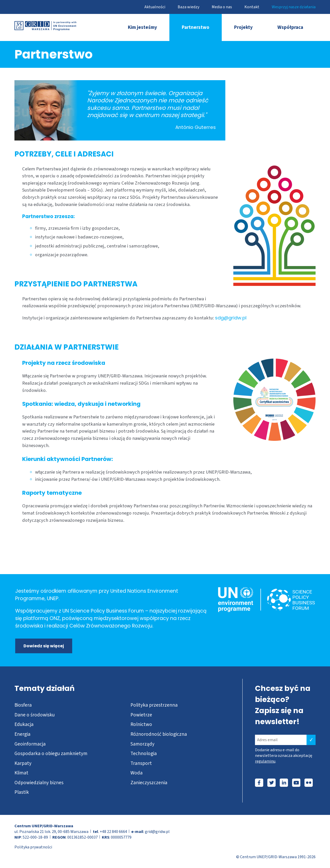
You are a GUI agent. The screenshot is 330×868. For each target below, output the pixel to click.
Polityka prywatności (33, 847)
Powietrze (141, 715)
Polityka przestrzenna (154, 705)
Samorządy (142, 744)
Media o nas (222, 7)
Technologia (144, 754)
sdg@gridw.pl (231, 318)
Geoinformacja (30, 744)
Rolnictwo (141, 724)
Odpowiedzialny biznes (39, 783)
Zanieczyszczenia (149, 783)
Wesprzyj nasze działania (294, 7)
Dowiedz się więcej (44, 646)
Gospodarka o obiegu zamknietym (51, 754)
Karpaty (23, 763)
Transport (141, 763)
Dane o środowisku (35, 715)
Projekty (243, 27)
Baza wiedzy (188, 7)
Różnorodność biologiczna (159, 734)
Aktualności (155, 7)
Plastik (22, 792)
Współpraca (290, 27)
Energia (22, 734)
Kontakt (252, 7)
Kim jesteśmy (142, 27)
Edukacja (24, 724)
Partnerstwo (196, 27)
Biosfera (23, 705)
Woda (137, 773)
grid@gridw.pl (157, 832)
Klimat (21, 773)
